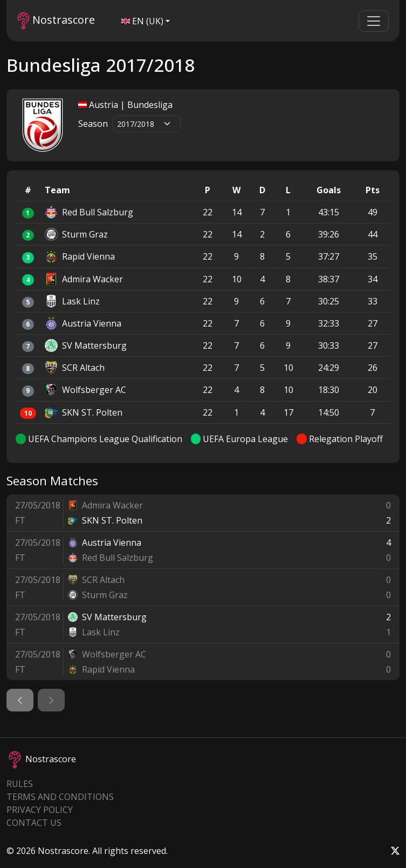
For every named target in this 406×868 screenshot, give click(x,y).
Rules (20, 784)
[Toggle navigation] (374, 21)
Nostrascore (56, 21)
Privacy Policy (40, 810)
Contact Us (34, 823)
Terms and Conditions (60, 797)
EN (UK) (142, 21)
